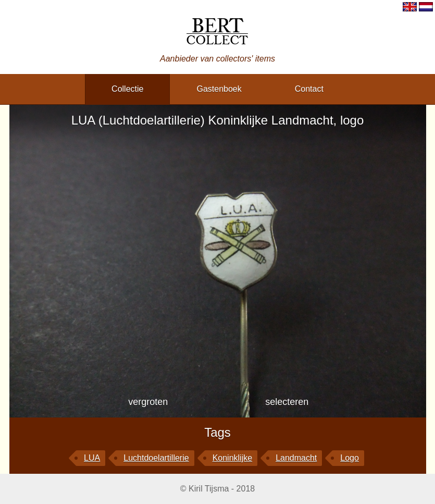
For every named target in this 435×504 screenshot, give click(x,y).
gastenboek (219, 89)
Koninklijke (232, 458)
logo (350, 458)
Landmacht (296, 458)
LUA (92, 458)
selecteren (287, 402)
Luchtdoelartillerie (156, 458)
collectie (127, 89)
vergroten (148, 402)
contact (309, 89)
